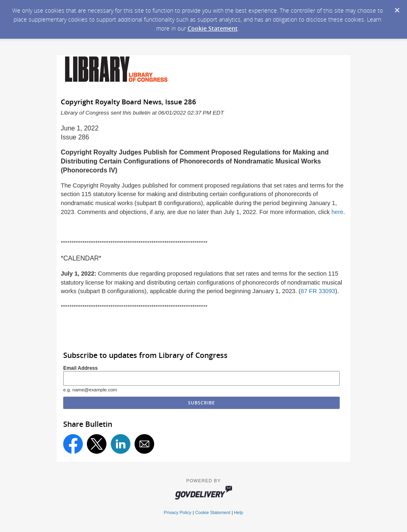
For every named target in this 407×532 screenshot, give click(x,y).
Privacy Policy (178, 512)
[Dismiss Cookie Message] (397, 8)
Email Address (81, 368)
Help (239, 512)
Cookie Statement (213, 28)
